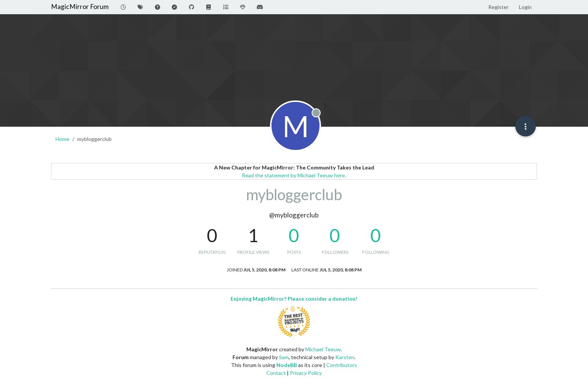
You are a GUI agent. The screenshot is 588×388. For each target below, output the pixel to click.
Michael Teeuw (323, 349)
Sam (284, 357)
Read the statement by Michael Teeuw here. (294, 175)
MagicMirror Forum (80, 7)
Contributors (342, 365)
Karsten (345, 357)
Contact (276, 373)
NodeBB (287, 365)
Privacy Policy (306, 373)
